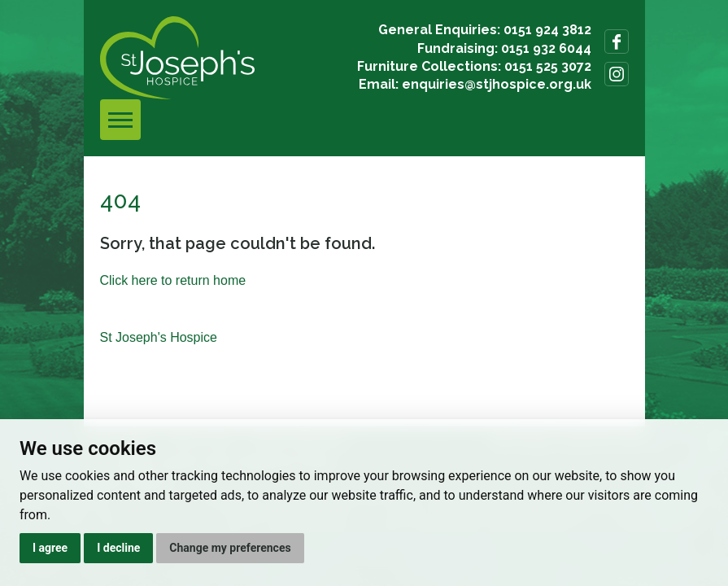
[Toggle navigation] (120, 120)
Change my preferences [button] (230, 548)
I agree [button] (50, 548)
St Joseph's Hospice (159, 337)
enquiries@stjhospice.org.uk (497, 84)
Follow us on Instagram (617, 74)
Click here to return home (173, 280)
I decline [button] (118, 548)
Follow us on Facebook (617, 42)
